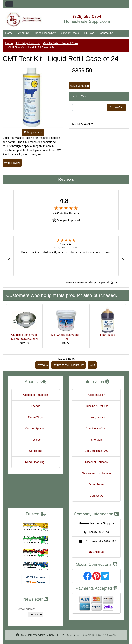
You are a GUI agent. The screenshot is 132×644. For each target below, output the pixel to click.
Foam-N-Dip (108, 335)
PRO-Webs (109, 635)
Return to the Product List (68, 365)
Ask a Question (79, 86)
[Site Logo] (24, 20)
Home (9, 33)
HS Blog (89, 33)
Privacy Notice (96, 417)
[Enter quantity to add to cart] (90, 108)
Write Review (12, 163)
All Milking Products (28, 43)
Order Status (97, 484)
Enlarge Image (33, 132)
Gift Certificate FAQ (96, 451)
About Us (24, 33)
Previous (42, 365)
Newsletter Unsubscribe (97, 473)
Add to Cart (117, 107)
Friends (35, 406)
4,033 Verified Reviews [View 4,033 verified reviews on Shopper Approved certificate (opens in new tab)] (66, 213)
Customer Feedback (36, 395)
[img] (66, 208)
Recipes (36, 440)
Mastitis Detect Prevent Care (60, 43)
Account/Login (96, 395)
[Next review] (123, 260)
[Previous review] (9, 260)
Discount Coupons (97, 462)
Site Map (96, 440)
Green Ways (36, 417)
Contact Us (107, 33)
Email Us (96, 552)
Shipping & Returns (96, 406)
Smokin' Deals (70, 33)
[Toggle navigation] (9, 4)
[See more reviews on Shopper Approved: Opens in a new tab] (87, 283)
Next (92, 365)
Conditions (36, 451)
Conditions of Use (96, 428)
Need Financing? (45, 33)
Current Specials (36, 428)
